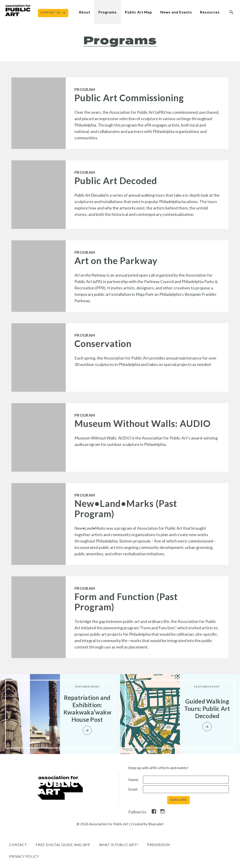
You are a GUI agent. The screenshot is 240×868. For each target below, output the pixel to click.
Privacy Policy (24, 856)
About (85, 12)
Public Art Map (138, 12)
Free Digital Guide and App (63, 845)
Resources (210, 12)
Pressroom (158, 845)
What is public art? (119, 845)
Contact (18, 845)
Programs (108, 12)
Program (85, 89)
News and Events (176, 12)
